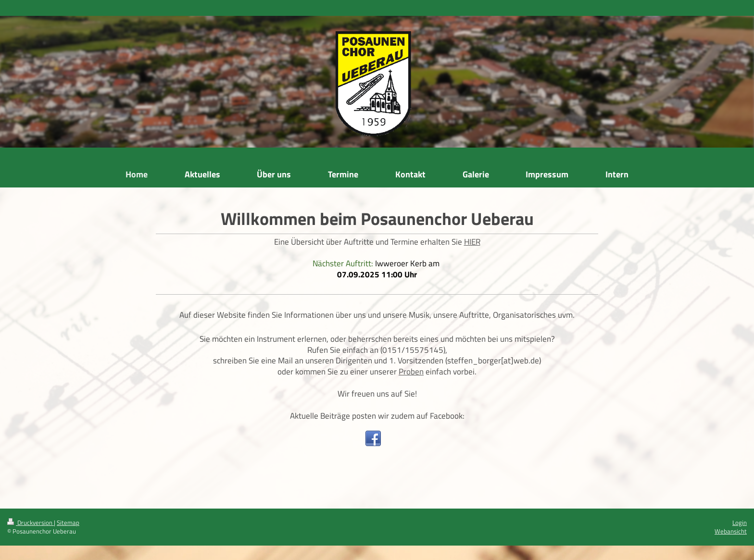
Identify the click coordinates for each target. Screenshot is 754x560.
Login (740, 523)
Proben (411, 372)
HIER (472, 242)
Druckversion (31, 523)
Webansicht (731, 531)
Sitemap (68, 523)
